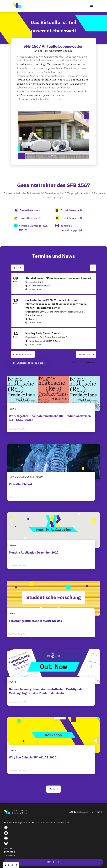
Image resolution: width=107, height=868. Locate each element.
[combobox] (11, 865)
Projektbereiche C (30, 218)
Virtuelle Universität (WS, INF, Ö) (34, 228)
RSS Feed (54, 862)
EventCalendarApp (89, 362)
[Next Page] (53, 789)
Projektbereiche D (71, 218)
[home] (16, 5)
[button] (91, 6)
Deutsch (9, 865)
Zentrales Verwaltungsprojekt (72, 228)
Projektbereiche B (71, 210)
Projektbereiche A (30, 210)
